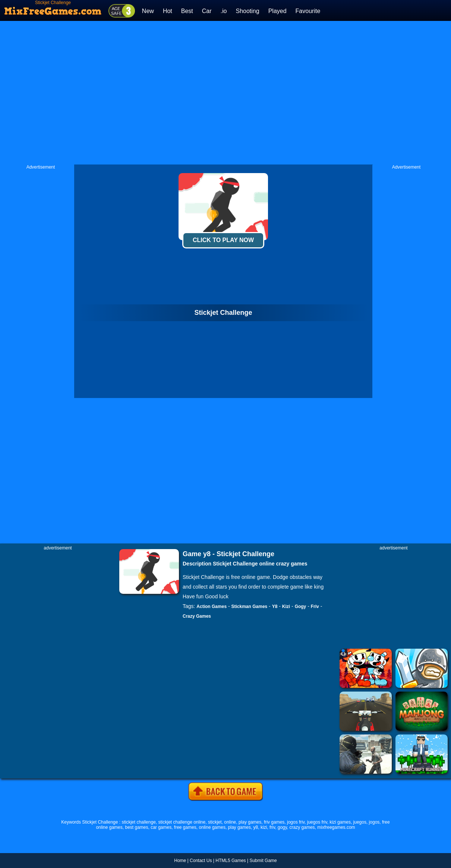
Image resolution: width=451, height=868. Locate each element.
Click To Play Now (223, 240)
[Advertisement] (146, 93)
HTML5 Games (231, 861)
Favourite (308, 11)
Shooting (247, 11)
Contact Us (201, 861)
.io (224, 11)
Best (187, 11)
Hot (168, 11)
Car (207, 11)
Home (180, 861)
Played (277, 11)
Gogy (301, 607)
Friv (315, 607)
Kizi (286, 607)
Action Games (212, 607)
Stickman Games (250, 607)
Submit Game (263, 861)
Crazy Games (197, 616)
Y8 (275, 607)
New (148, 11)
